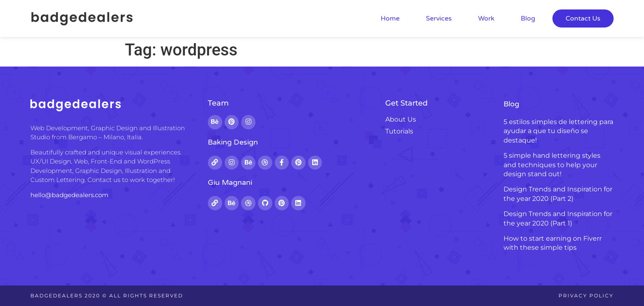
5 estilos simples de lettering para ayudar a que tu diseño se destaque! (558, 131)
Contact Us (583, 18)
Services (439, 18)
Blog (528, 18)
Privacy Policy (586, 296)
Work (486, 18)
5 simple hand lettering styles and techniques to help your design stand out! (552, 165)
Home (390, 18)
